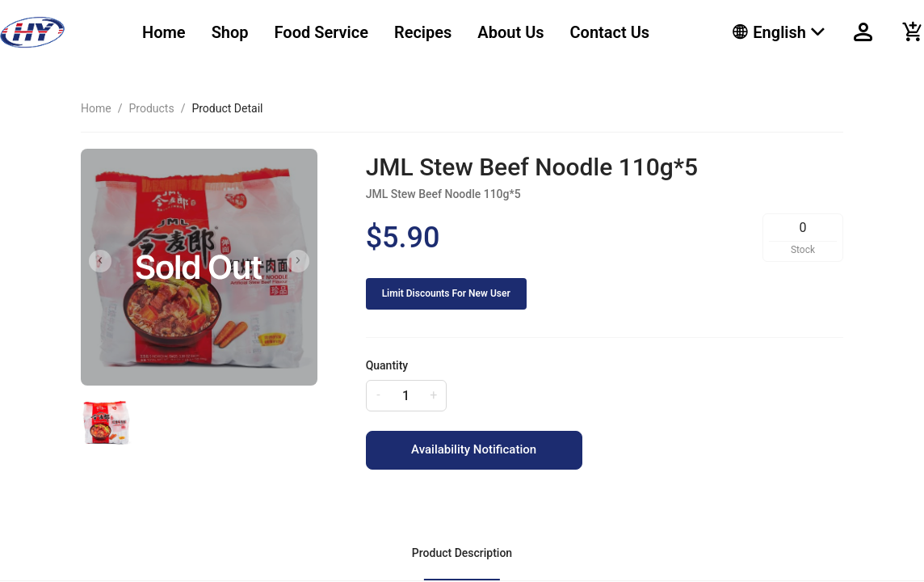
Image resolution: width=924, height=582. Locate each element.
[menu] (417, 32)
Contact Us (610, 32)
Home (164, 32)
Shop (230, 32)
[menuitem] (164, 33)
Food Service (321, 32)
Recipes (423, 32)
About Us (510, 32)
